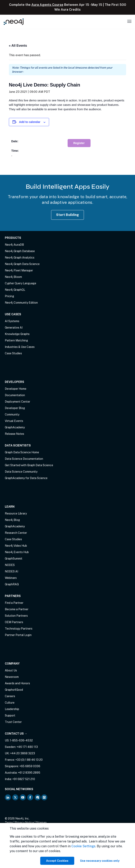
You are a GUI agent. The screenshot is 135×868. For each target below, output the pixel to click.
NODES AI (11, 571)
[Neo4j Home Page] (14, 22)
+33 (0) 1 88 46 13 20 (29, 760)
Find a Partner (14, 603)
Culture (10, 703)
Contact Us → (16, 734)
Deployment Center (18, 402)
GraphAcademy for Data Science (26, 478)
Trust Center (13, 722)
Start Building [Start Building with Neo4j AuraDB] (68, 215)
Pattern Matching (16, 340)
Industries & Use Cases (20, 347)
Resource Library (16, 513)
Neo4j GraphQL (15, 290)
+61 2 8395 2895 (29, 773)
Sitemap (41, 823)
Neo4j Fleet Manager (19, 270)
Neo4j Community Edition (21, 303)
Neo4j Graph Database (20, 251)
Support (10, 715)
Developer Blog (15, 408)
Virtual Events (14, 421)
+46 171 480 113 (27, 747)
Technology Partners (19, 629)
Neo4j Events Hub (17, 552)
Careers (10, 696)
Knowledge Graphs (17, 334)
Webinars (11, 578)
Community (12, 414)
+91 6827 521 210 (24, 779)
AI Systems (12, 321)
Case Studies (13, 353)
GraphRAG (12, 584)
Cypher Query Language (21, 283)
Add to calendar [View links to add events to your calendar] (30, 122)
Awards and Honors (17, 683)
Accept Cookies (57, 861)
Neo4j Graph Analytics (20, 258)
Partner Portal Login (18, 635)
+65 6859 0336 (30, 766)
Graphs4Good (14, 690)
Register (79, 143)
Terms (9, 823)
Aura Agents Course (47, 5)
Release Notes (14, 434)
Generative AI (14, 328)
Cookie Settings (83, 846)
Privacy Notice (24, 823)
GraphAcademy (15, 427)
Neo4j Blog (12, 520)
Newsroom (12, 677)
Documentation (15, 395)
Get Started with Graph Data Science (29, 465)
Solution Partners (16, 616)
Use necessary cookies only (100, 861)
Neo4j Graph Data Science (22, 264)
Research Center (16, 533)
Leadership (12, 709)
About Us (11, 670)
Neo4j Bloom (13, 277)
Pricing (9, 296)
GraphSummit (14, 559)
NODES (10, 565)
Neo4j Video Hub (16, 546)
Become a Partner (17, 609)
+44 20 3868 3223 (23, 753)
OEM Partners (14, 622)
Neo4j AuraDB (14, 245)
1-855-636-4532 (21, 740)
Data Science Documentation (24, 459)
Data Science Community (21, 472)
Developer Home (16, 389)
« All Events (18, 46)
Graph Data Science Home (22, 452)
